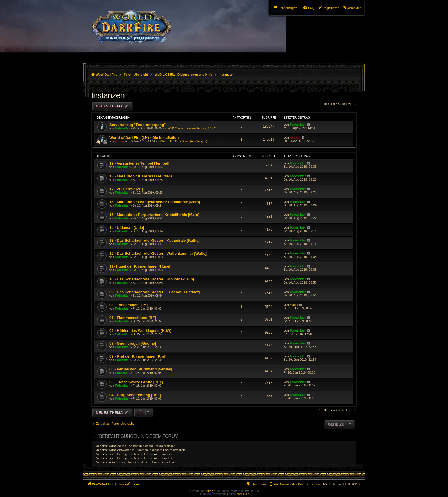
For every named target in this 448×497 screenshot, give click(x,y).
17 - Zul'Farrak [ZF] (126, 189)
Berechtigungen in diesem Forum (139, 436)
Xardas (120, 141)
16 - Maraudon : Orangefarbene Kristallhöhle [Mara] (155, 202)
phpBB (209, 491)
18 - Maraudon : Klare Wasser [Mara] (141, 176)
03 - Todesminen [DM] (129, 305)
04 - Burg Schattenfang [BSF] (135, 395)
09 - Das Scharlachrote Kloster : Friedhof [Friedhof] (155, 292)
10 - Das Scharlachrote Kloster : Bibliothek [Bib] (152, 279)
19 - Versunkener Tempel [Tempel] (139, 163)
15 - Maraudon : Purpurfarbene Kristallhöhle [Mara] (154, 215)
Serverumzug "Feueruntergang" (138, 125)
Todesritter (122, 128)
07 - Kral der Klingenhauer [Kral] (138, 356)
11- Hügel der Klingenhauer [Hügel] (140, 266)
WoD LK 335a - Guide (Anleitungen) (184, 141)
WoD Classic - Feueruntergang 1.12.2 (192, 128)
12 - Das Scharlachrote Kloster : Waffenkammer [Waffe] (158, 253)
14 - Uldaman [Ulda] (127, 228)
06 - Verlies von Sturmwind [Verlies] (141, 369)
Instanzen (108, 95)
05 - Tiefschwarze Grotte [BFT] (136, 382)
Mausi (294, 305)
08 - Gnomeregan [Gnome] (133, 343)
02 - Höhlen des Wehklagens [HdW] (140, 331)
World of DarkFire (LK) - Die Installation (144, 138)
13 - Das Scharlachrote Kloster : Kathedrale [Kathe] (155, 240)
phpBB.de (243, 494)
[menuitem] (352, 8)
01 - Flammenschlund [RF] (133, 318)
